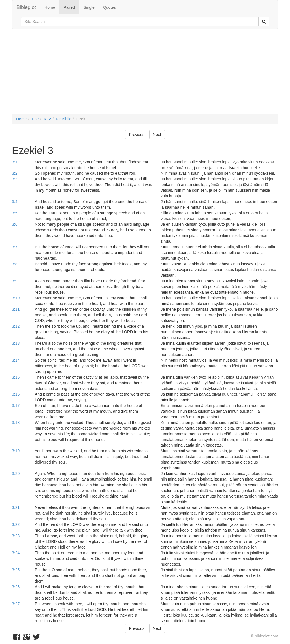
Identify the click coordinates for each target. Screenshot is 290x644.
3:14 (16, 360)
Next (157, 135)
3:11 (16, 309)
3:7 (15, 247)
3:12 (16, 326)
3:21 (16, 507)
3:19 (16, 451)
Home (50, 7)
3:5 (15, 213)
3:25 (16, 570)
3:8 (15, 264)
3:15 (16, 377)
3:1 (15, 162)
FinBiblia (64, 119)
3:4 (15, 202)
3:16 (16, 394)
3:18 (16, 423)
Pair (35, 119)
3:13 (16, 343)
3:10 (16, 298)
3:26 (16, 587)
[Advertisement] (145, 74)
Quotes (109, 7)
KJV (48, 119)
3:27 (16, 604)
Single (89, 7)
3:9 (15, 281)
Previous (137, 135)
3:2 (15, 173)
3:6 (15, 224)
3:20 (16, 474)
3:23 (16, 536)
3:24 (16, 553)
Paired (69, 7)
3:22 (16, 524)
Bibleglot (26, 7)
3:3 (15, 179)
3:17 (16, 406)
